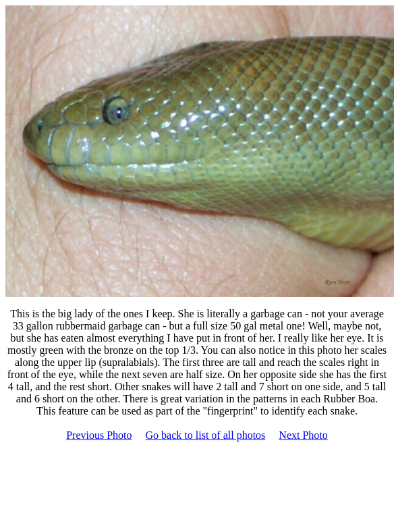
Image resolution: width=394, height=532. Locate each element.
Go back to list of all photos (206, 435)
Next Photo (303, 435)
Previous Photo (99, 435)
